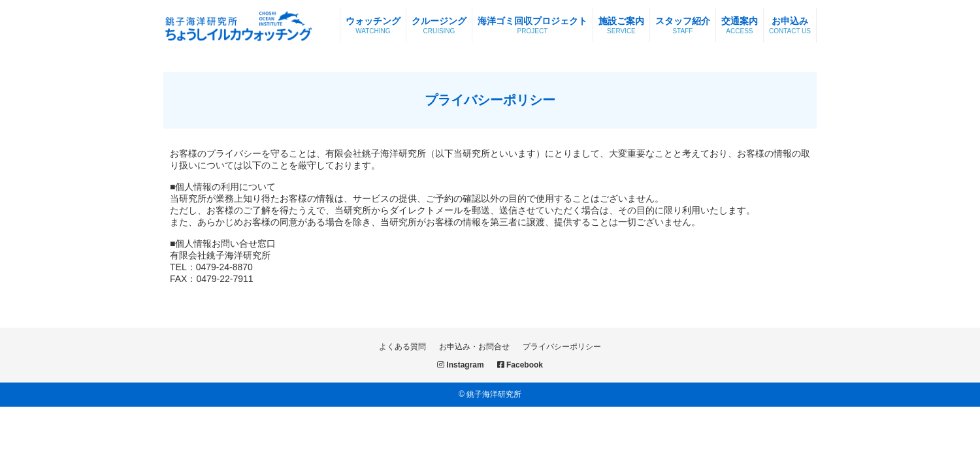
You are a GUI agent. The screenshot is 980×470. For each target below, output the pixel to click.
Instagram (461, 365)
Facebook (520, 365)
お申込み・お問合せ (474, 347)
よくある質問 (402, 347)
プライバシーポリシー (562, 347)
